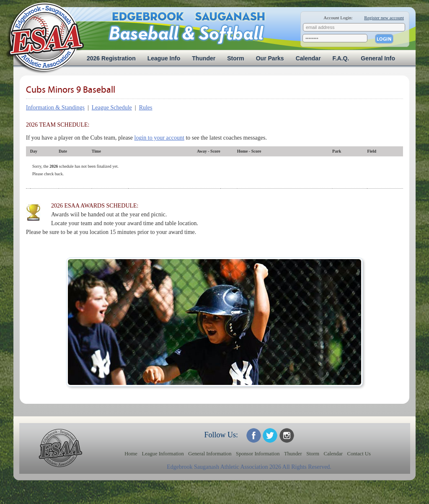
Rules (146, 108)
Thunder (204, 58)
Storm (235, 58)
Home (131, 454)
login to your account (159, 138)
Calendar (308, 58)
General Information (210, 454)
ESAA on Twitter (270, 435)
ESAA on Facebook (254, 435)
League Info (164, 58)
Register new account (384, 18)
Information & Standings (55, 108)
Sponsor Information (258, 454)
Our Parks (270, 58)
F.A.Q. (341, 58)
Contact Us (359, 454)
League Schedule (112, 108)
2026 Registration (111, 58)
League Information (163, 454)
